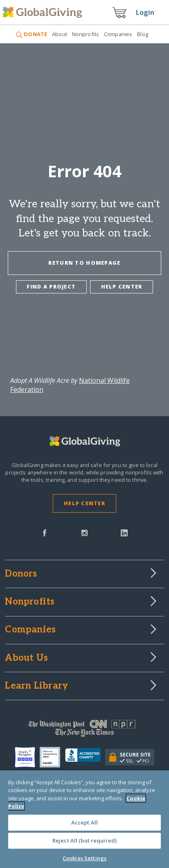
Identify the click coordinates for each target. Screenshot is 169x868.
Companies (118, 34)
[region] (84, 819)
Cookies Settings (84, 858)
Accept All (84, 822)
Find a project (51, 286)
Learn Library (36, 686)
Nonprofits (86, 34)
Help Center (84, 503)
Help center (122, 286)
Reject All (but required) (84, 841)
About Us (26, 658)
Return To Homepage (84, 263)
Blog (143, 34)
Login (145, 12)
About (60, 34)
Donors (21, 574)
